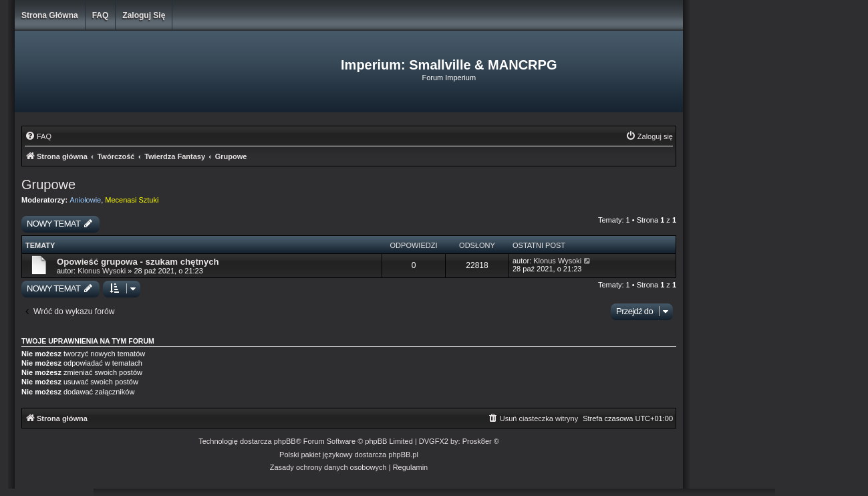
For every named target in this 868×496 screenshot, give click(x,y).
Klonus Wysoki (102, 271)
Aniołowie (85, 200)
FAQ (101, 15)
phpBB (285, 441)
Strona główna (50, 15)
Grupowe (48, 184)
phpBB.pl (403, 455)
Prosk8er (477, 441)
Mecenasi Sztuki (132, 200)
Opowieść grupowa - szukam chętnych (138, 262)
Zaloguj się (144, 15)
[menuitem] (38, 136)
